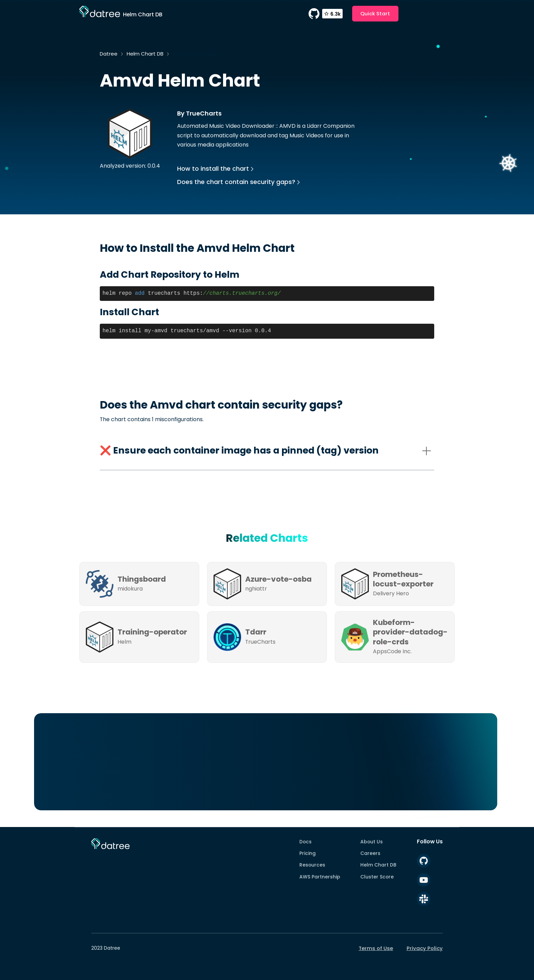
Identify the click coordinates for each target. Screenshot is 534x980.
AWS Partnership (320, 877)
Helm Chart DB (145, 54)
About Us (372, 842)
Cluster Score (377, 877)
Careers (370, 853)
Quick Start (375, 13)
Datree (109, 54)
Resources (312, 865)
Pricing (308, 853)
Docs (305, 842)
